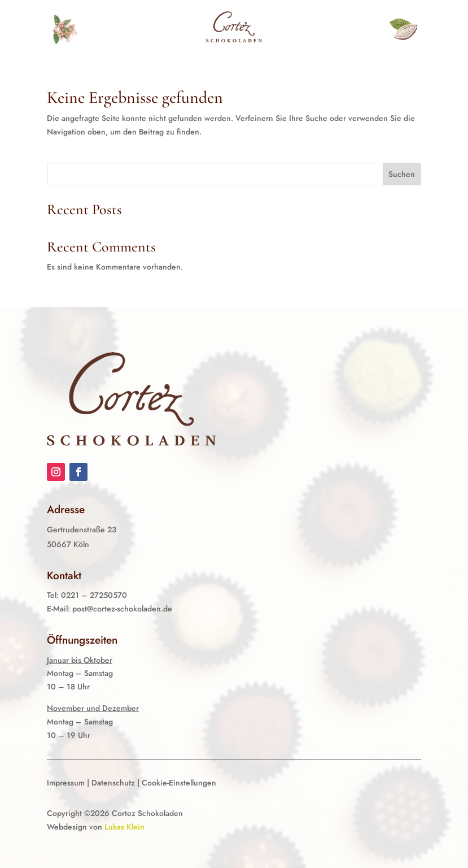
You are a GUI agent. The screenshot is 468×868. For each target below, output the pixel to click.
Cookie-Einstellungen (179, 783)
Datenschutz (113, 783)
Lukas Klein (124, 827)
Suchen (402, 174)
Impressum (66, 783)
